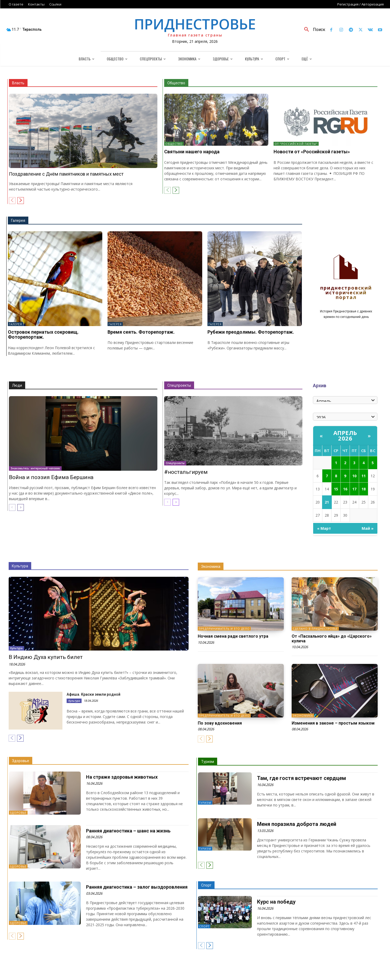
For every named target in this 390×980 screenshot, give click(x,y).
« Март (324, 528)
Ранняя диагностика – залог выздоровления (137, 887)
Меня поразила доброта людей (297, 824)
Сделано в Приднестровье (315, 629)
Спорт (206, 885)
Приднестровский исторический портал (346, 293)
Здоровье (21, 761)
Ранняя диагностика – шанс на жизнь (128, 831)
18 (364, 489)
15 (336, 489)
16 (345, 489)
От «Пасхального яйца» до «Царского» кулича (332, 639)
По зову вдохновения (220, 723)
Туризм (208, 762)
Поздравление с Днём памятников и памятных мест (66, 174)
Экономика (211, 567)
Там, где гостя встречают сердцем (301, 778)
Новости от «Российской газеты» (312, 152)
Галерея (18, 221)
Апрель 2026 (345, 435)
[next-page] (21, 201)
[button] (313, 30)
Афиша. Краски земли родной (94, 694)
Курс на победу (276, 902)
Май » (368, 528)
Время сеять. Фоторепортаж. (141, 332)
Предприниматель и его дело (224, 629)
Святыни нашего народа (192, 152)
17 (354, 489)
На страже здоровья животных (122, 777)
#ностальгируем (186, 472)
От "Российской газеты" (296, 144)
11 (364, 476)
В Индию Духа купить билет (46, 657)
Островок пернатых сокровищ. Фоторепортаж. (43, 335)
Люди (17, 385)
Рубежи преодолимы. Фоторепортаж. (251, 332)
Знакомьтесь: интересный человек (35, 468)
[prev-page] (12, 201)
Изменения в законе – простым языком (333, 723)
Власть (18, 83)
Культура (20, 566)
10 (354, 476)
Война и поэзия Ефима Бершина (51, 477)
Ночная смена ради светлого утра (233, 636)
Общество (176, 83)
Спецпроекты (179, 385)
